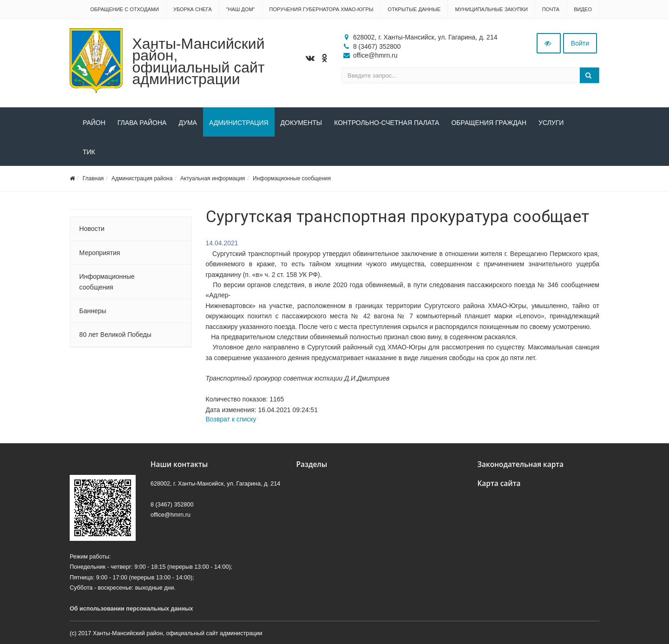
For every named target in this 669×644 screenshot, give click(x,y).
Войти (580, 43)
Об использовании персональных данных (131, 609)
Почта (551, 9)
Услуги (551, 123)
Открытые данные (414, 9)
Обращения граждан (489, 123)
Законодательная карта (521, 464)
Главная (93, 178)
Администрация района (142, 178)
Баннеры (93, 311)
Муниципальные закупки (491, 9)
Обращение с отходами (125, 9)
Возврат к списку (231, 419)
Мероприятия (100, 253)
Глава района (142, 123)
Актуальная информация (213, 178)
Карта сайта (499, 483)
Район (94, 123)
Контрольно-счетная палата (387, 123)
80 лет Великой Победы (115, 335)
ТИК (89, 152)
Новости (92, 229)
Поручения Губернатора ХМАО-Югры (321, 9)
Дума (188, 123)
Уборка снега (193, 9)
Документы (302, 123)
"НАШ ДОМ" (241, 9)
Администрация (239, 123)
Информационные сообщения (292, 178)
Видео (583, 9)
